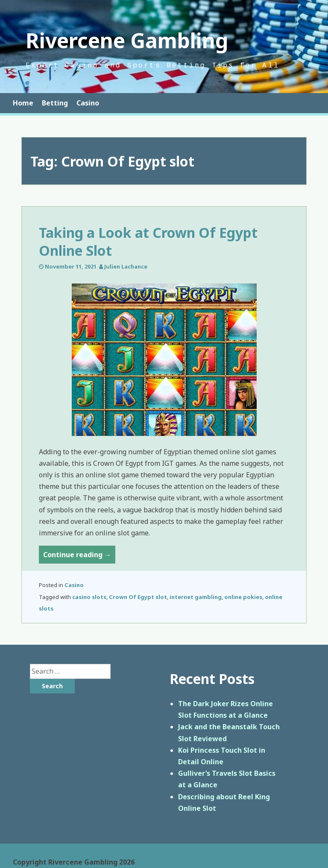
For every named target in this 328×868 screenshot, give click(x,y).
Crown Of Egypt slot (138, 597)
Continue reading (79, 556)
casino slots (89, 597)
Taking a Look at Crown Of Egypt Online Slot (148, 241)
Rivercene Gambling (127, 40)
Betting (55, 103)
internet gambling (196, 597)
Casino (88, 103)
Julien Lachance (126, 266)
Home (23, 103)
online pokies (243, 597)
